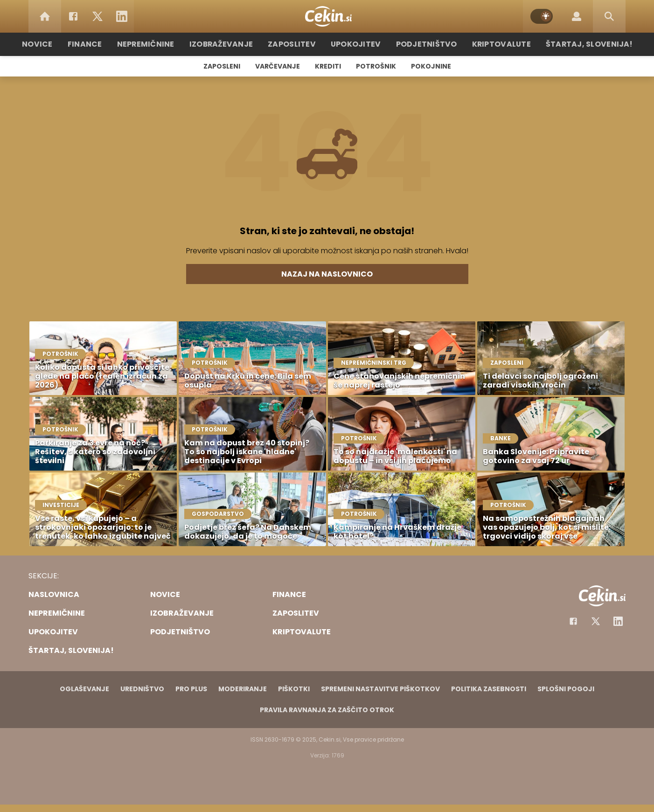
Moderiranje (243, 689)
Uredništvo (142, 689)
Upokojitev (356, 44)
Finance (101, 44)
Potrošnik (376, 66)
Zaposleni (222, 66)
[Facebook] (73, 16)
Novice (56, 44)
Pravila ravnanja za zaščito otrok (327, 710)
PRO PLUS (191, 689)
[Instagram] (618, 621)
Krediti (328, 66)
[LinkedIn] (122, 16)
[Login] (577, 16)
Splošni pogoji (566, 689)
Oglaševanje (84, 689)
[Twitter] (97, 16)
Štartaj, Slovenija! (573, 44)
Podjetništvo (421, 44)
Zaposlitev (296, 44)
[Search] (609, 16)
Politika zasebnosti (489, 689)
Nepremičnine (159, 44)
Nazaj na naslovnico (327, 274)
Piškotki (294, 689)
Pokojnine (431, 66)
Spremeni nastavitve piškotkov (380, 689)
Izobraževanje (230, 44)
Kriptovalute (491, 44)
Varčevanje (278, 66)
